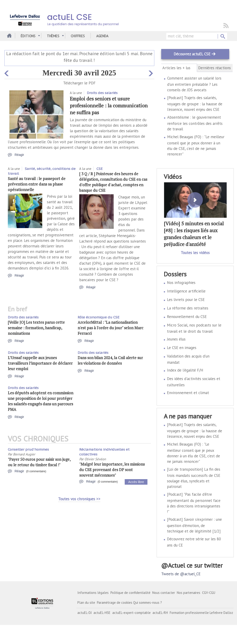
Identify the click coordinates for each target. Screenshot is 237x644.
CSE (100, 169)
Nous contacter (164, 593)
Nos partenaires (189, 593)
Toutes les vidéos (195, 253)
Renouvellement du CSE (187, 317)
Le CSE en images (182, 348)
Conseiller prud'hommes (28, 449)
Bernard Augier (24, 454)
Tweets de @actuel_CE (181, 574)
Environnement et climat (188, 393)
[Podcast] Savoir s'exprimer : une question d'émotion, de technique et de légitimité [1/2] (194, 525)
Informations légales (93, 593)
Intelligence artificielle (186, 291)
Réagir (19, 155)
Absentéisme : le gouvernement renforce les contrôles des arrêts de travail (195, 123)
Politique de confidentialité (130, 593)
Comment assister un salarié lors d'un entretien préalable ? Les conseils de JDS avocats (194, 84)
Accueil (9, 36)
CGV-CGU (209, 593)
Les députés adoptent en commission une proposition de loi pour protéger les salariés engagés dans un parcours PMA (41, 401)
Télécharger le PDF (79, 83)
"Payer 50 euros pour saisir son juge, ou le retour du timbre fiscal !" (39, 462)
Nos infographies (181, 283)
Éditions (28, 36)
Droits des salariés (102, 93)
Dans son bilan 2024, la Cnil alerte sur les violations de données (110, 360)
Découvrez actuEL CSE (192, 54)
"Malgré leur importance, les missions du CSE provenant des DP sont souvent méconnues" (112, 470)
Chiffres (78, 36)
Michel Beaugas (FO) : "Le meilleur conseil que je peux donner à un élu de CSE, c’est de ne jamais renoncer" (196, 145)
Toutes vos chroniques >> (79, 499)
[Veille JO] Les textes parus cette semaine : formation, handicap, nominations (36, 328)
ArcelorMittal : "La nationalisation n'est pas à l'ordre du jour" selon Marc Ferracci (110, 328)
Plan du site (86, 602)
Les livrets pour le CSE (186, 300)
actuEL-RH (160, 613)
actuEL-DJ (85, 613)
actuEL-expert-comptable (131, 613)
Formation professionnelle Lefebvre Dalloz (201, 613)
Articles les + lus (179, 68)
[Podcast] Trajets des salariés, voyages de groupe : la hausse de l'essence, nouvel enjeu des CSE (195, 104)
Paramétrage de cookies (115, 602)
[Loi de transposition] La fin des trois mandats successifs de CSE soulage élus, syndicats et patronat (194, 478)
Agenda (102, 36)
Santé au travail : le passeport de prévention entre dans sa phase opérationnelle (37, 184)
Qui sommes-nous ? (148, 602)
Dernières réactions (214, 68)
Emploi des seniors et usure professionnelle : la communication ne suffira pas (109, 105)
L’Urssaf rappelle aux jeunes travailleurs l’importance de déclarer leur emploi (40, 363)
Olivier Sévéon (95, 459)
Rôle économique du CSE (99, 317)
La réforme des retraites (188, 308)
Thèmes (53, 36)
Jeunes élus (176, 339)
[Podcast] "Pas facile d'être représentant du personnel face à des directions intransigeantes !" (194, 503)
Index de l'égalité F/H (185, 370)
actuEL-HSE (102, 613)
